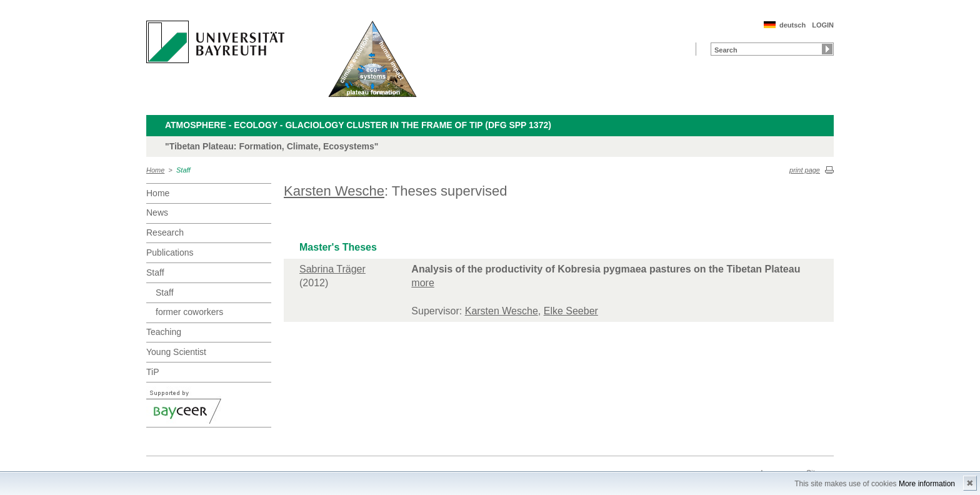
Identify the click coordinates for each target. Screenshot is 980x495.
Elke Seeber (571, 311)
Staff (183, 170)
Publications (170, 252)
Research (165, 232)
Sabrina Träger (332, 269)
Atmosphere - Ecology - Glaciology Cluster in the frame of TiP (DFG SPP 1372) (358, 125)
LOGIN (823, 25)
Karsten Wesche (334, 191)
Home (155, 170)
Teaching (164, 332)
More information (927, 484)
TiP (152, 372)
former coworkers (189, 312)
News (157, 212)
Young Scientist (176, 352)
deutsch (792, 25)
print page (805, 170)
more (422, 283)
